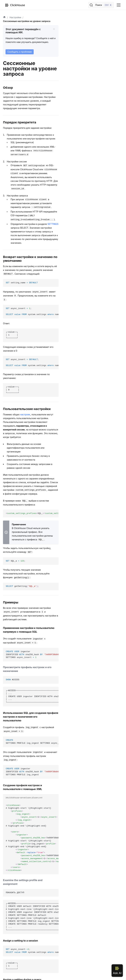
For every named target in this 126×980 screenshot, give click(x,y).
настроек (25, 414)
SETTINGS (53, 224)
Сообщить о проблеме (20, 52)
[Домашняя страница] (4, 17)
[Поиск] (101, 5)
